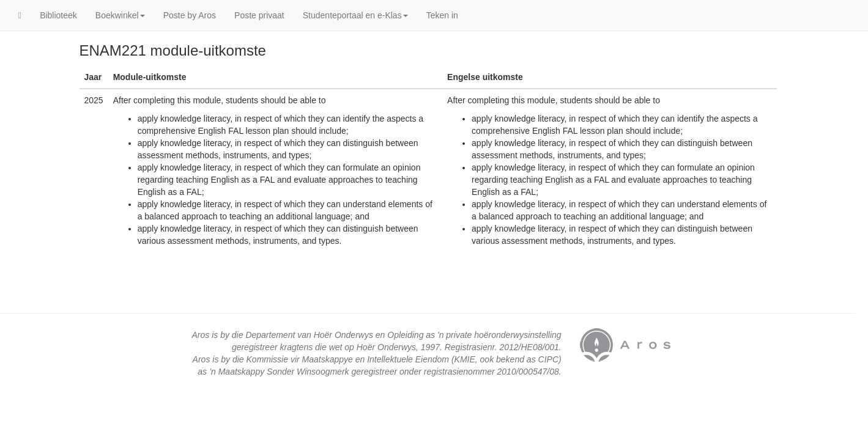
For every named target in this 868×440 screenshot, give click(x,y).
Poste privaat (259, 15)
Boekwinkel (120, 15)
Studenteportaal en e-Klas (355, 15)
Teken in (442, 15)
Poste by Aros (190, 15)
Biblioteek (58, 15)
